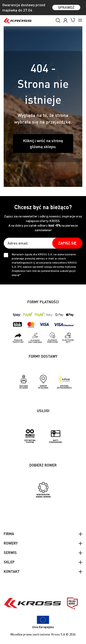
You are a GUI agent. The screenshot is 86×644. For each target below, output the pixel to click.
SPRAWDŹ (66, 7)
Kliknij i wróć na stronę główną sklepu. (43, 143)
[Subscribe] (67, 243)
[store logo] (18, 21)
